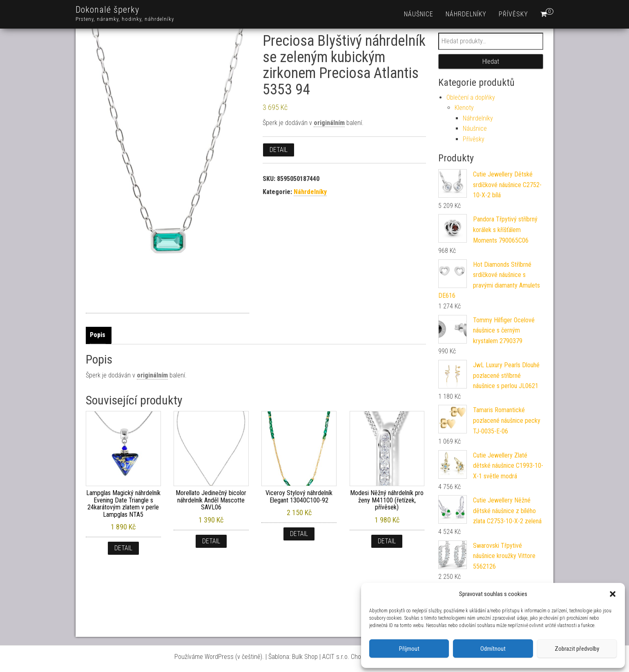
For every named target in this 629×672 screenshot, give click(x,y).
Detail (279, 150)
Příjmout (409, 649)
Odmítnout (493, 649)
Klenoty (464, 108)
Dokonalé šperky (107, 10)
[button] (613, 594)
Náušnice (419, 14)
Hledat (491, 61)
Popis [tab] (98, 335)
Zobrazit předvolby (577, 649)
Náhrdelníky (466, 14)
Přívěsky (513, 14)
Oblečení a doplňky (471, 97)
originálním (329, 123)
